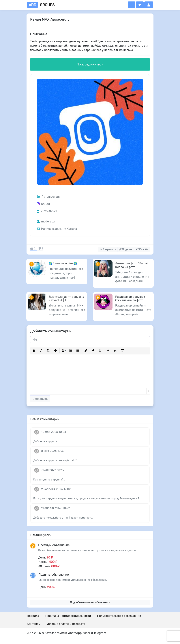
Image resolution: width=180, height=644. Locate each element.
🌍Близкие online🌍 (63, 263)
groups (41, 5)
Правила (33, 616)
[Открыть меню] (132, 5)
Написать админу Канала (57, 229)
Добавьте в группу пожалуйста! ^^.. (56, 460)
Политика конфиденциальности (68, 616)
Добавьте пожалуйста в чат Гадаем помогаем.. (63, 518)
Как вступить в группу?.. (49, 480)
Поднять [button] (126, 250)
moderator (46, 221)
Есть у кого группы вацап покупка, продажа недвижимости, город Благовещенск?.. (87, 499)
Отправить (40, 399)
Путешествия (49, 197)
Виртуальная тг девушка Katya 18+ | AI (66, 298)
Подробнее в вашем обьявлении (90, 603)
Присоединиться (90, 64)
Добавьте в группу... (46, 442)
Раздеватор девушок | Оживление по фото (131, 298)
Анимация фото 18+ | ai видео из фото (131, 265)
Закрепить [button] (108, 250)
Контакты (34, 624)
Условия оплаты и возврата (66, 624)
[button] (140, 5)
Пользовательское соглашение (119, 616)
